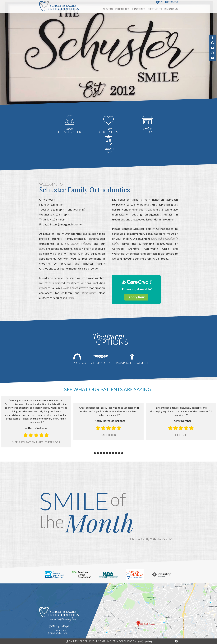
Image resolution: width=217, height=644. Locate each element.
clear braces (70, 266)
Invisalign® (89, 271)
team (42, 227)
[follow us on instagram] (212, 53)
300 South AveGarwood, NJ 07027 (59, 608)
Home (160, 2)
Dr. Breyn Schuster (78, 222)
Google (181, 412)
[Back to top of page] (176, 641)
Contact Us (172, 2)
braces (43, 266)
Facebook (108, 412)
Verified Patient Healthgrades (36, 419)
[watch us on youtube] (212, 58)
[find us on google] (212, 43)
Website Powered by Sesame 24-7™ (155, 635)
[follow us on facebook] (212, 38)
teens (71, 276)
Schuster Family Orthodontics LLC (151, 516)
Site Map (175, 635)
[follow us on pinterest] (212, 48)
